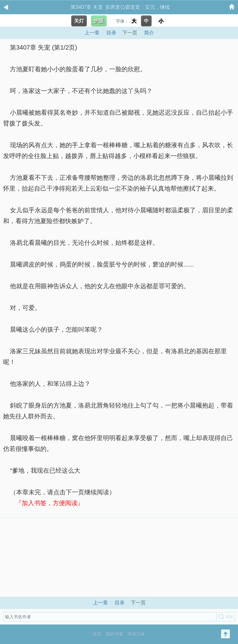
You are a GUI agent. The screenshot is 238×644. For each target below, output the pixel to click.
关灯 (79, 21)
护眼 (99, 21)
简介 (149, 33)
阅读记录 (136, 634)
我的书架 (115, 634)
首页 (97, 634)
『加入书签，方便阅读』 (50, 503)
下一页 (130, 33)
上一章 (92, 33)
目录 (111, 33)
